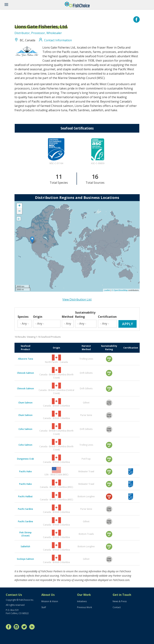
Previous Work (85, 607)
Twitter (25, 627)
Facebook (9, 627)
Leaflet (107, 290)
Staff (44, 607)
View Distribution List (77, 299)
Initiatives (82, 601)
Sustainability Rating (85, 315)
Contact (117, 607)
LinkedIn (33, 627)
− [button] (19, 211)
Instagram (17, 627)
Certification (107, 317)
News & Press (120, 601)
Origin (38, 317)
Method (68, 317)
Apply (128, 324)
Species (23, 317)
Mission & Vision (50, 601)
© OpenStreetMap (120, 290)
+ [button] (19, 206)
